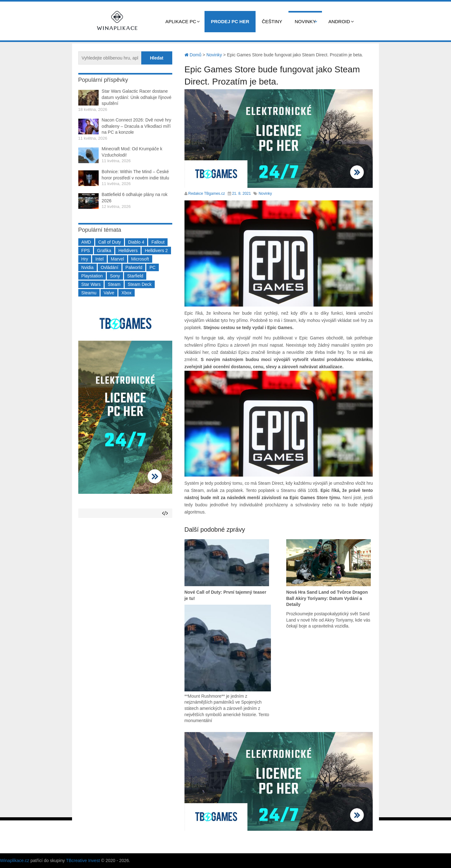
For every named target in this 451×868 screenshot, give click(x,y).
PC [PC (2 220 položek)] (152, 267)
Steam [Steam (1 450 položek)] (114, 284)
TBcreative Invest (83, 860)
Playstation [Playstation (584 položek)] (92, 276)
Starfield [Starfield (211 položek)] (135, 276)
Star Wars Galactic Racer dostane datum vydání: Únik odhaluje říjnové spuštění (137, 97)
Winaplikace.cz (15, 860)
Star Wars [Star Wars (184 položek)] (91, 284)
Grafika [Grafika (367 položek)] (104, 251)
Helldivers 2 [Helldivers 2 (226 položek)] (156, 251)
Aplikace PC (181, 21)
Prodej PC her (230, 21)
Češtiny (272, 21)
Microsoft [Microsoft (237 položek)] (140, 259)
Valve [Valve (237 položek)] (109, 293)
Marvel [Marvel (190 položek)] (117, 259)
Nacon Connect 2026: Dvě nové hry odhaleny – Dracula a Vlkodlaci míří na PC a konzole (137, 126)
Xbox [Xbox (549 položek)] (127, 293)
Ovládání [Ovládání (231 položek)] (110, 267)
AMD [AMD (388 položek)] (86, 242)
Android (339, 21)
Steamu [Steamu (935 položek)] (89, 293)
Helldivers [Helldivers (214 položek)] (128, 251)
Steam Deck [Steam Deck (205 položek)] (140, 284)
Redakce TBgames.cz (207, 194)
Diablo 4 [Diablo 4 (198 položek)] (136, 242)
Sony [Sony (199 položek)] (115, 276)
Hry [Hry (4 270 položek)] (85, 259)
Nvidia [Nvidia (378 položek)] (88, 267)
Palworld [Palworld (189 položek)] (134, 267)
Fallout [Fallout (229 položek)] (158, 242)
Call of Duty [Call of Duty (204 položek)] (110, 242)
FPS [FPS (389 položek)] (86, 251)
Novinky (305, 21)
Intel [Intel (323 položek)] (99, 259)
